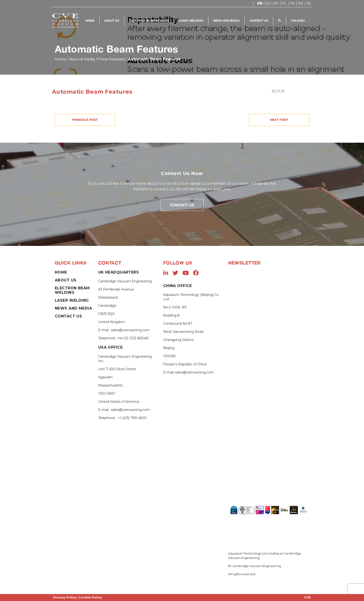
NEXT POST (279, 120)
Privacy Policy (65, 597)
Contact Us (259, 21)
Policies (298, 21)
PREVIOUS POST (85, 120)
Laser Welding (191, 21)
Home (90, 21)
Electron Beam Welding (149, 21)
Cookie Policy (90, 597)
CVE (307, 597)
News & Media (82, 59)
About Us (112, 21)
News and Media (227, 21)
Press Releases (112, 59)
